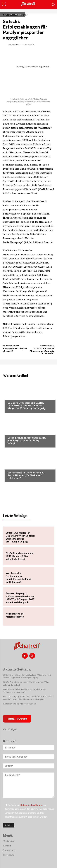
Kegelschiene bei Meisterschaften (15, 615)
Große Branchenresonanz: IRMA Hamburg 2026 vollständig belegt (27, 440)
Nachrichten (15, 14)
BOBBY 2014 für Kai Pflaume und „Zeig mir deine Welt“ (42, 351)
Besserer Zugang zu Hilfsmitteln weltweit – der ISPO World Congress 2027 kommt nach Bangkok (20, 598)
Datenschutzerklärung (31, 805)
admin (16, 45)
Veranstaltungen (17, 397)
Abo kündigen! (10, 729)
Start (5, 14)
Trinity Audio (33, 67)
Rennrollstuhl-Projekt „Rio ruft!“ (15, 350)
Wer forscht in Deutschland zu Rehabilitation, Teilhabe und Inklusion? (26, 475)
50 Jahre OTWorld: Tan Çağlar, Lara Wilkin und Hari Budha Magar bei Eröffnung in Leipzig (27, 405)
